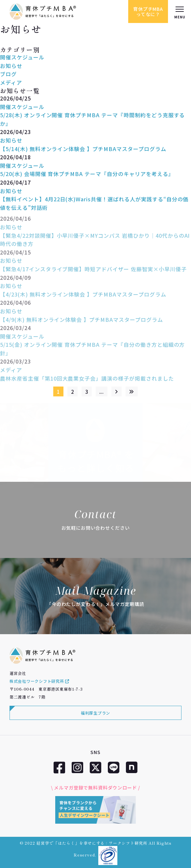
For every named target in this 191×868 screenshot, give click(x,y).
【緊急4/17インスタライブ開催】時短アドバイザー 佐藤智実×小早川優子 (93, 271)
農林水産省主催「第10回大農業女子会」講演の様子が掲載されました (87, 381)
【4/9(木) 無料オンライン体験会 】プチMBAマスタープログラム (82, 322)
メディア (11, 82)
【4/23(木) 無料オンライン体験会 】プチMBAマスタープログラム (83, 297)
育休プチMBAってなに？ (148, 11)
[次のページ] (117, 391)
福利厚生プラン (95, 713)
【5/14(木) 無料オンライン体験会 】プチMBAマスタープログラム (83, 149)
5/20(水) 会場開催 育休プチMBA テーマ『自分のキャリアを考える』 (87, 174)
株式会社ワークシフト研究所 (39, 681)
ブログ (8, 74)
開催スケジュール (22, 57)
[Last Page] (132, 391)
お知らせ (11, 66)
